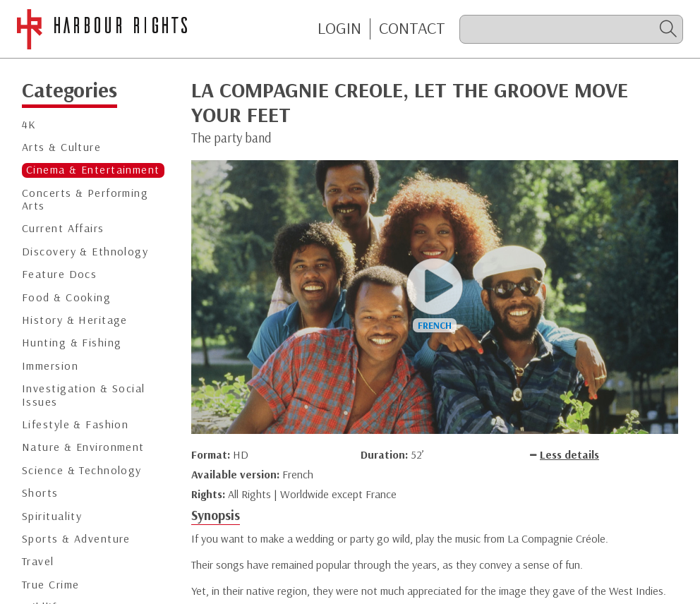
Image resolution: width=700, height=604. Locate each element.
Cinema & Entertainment (93, 170)
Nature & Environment (83, 447)
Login (339, 28)
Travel (38, 561)
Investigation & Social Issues (84, 395)
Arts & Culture (61, 147)
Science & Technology (82, 470)
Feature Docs (59, 274)
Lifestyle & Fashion (75, 424)
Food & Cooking (66, 297)
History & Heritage (75, 320)
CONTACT (412, 28)
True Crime (50, 585)
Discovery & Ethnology (85, 252)
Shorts (40, 493)
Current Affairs (63, 228)
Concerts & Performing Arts (85, 199)
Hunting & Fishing (72, 343)
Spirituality (52, 516)
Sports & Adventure (76, 539)
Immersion (50, 366)
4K (29, 125)
